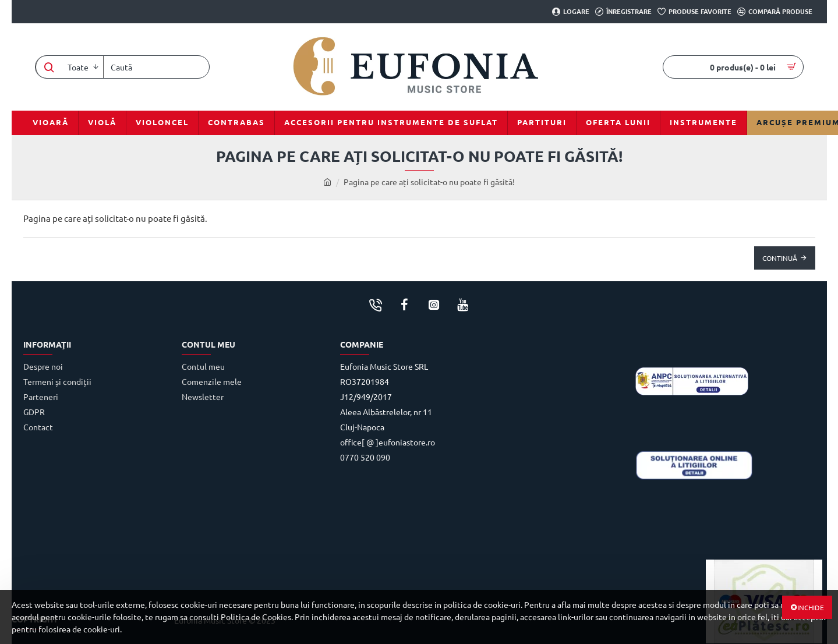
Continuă (780, 258)
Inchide (811, 607)
